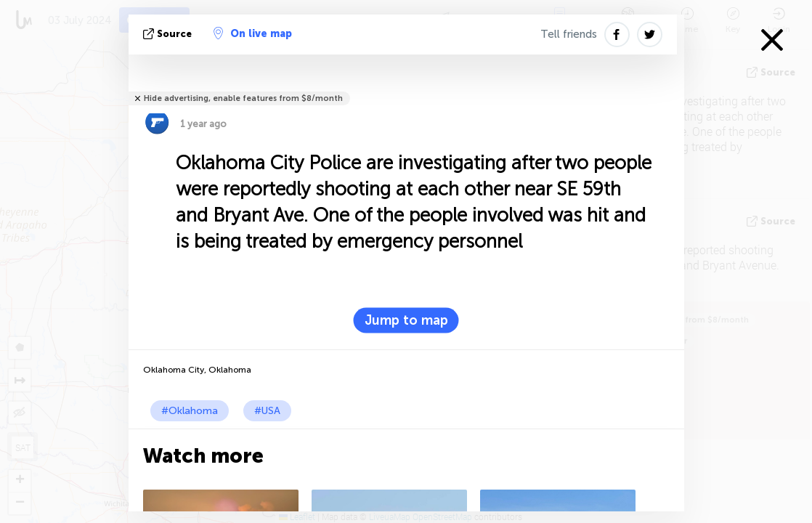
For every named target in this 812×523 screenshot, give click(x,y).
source (169, 34)
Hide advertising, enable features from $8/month (243, 98)
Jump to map (406, 320)
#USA (267, 411)
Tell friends (569, 34)
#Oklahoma (190, 411)
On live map (253, 33)
